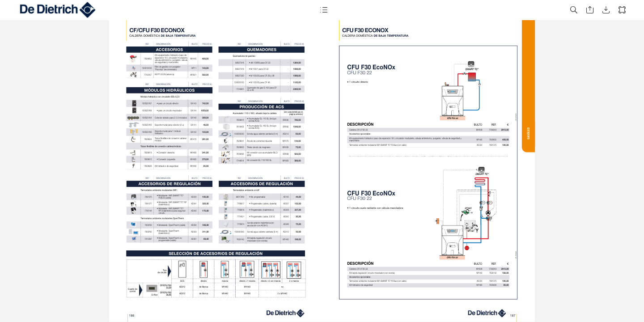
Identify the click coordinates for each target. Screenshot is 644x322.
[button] (324, 10)
